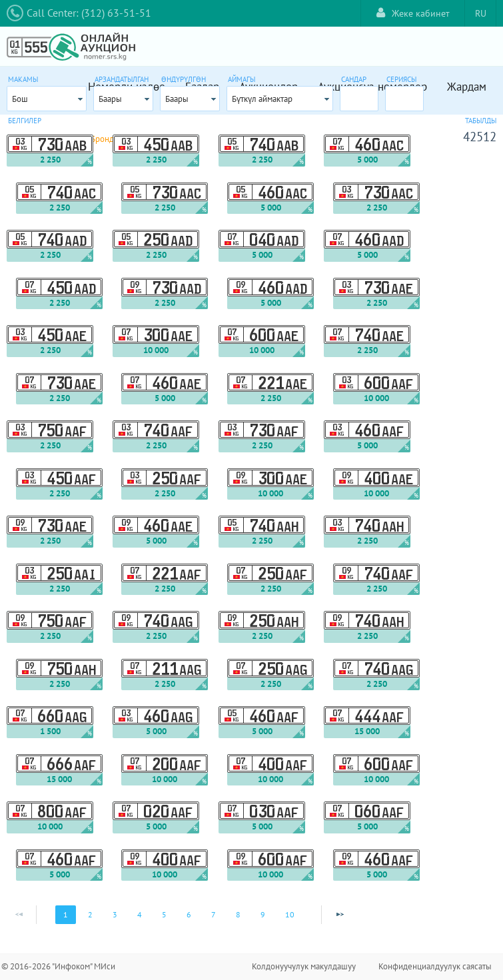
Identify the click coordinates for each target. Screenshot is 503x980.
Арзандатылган (122, 79)
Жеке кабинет (413, 13)
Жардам (467, 87)
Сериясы (401, 79)
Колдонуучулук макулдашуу (304, 966)
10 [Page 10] (290, 914)
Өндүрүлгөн (184, 79)
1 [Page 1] (66, 914)
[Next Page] (340, 915)
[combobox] (47, 99)
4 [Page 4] (140, 914)
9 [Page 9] (263, 914)
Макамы (23, 79)
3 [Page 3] (115, 914)
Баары (110, 99)
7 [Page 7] (214, 914)
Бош (20, 99)
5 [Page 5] (164, 914)
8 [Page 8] (238, 914)
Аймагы (242, 79)
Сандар (354, 79)
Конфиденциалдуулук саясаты (435, 966)
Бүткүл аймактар (262, 99)
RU (481, 13)
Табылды (481, 121)
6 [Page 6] (189, 914)
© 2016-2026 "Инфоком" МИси (58, 966)
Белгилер (25, 121)
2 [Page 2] (90, 914)
